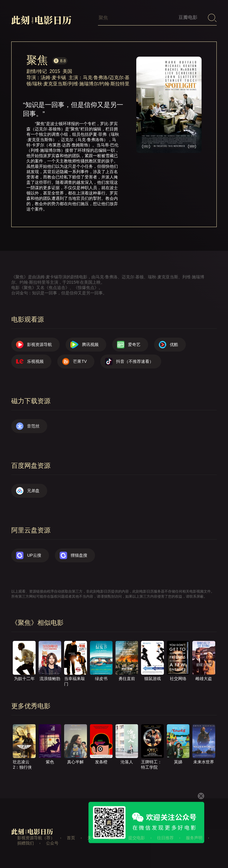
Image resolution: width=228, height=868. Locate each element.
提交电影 (137, 838)
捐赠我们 (26, 843)
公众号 (52, 843)
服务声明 (194, 838)
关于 (91, 838)
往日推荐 (165, 838)
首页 (71, 838)
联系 (112, 838)
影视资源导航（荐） (36, 838)
